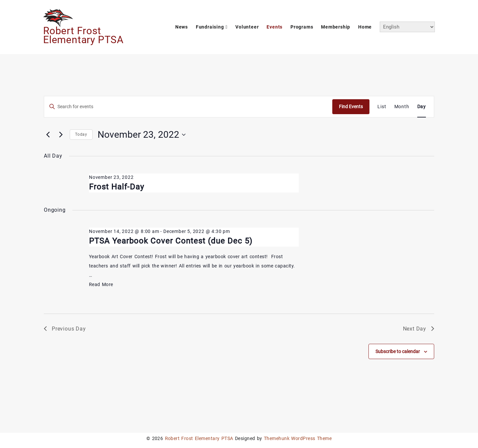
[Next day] (61, 135)
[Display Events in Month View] (402, 107)
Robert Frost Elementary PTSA (83, 35)
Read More (101, 284)
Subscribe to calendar (398, 351)
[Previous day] (48, 135)
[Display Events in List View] (382, 107)
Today (81, 134)
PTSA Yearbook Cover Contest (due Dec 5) (171, 241)
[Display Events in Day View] (422, 107)
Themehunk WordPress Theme (298, 438)
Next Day (419, 329)
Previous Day (65, 329)
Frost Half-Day (117, 187)
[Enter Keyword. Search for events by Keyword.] (188, 107)
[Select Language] (407, 27)
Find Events (351, 107)
